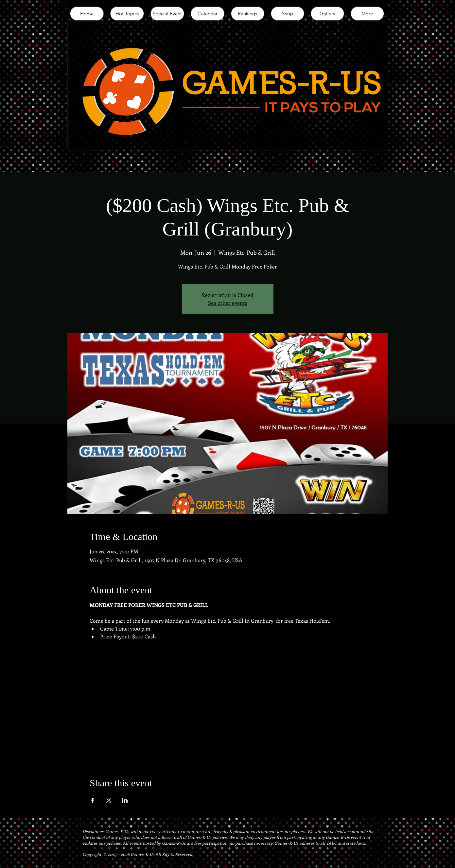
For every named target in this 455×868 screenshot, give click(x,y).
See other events (228, 303)
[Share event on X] (109, 800)
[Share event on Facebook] (93, 800)
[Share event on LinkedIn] (125, 800)
